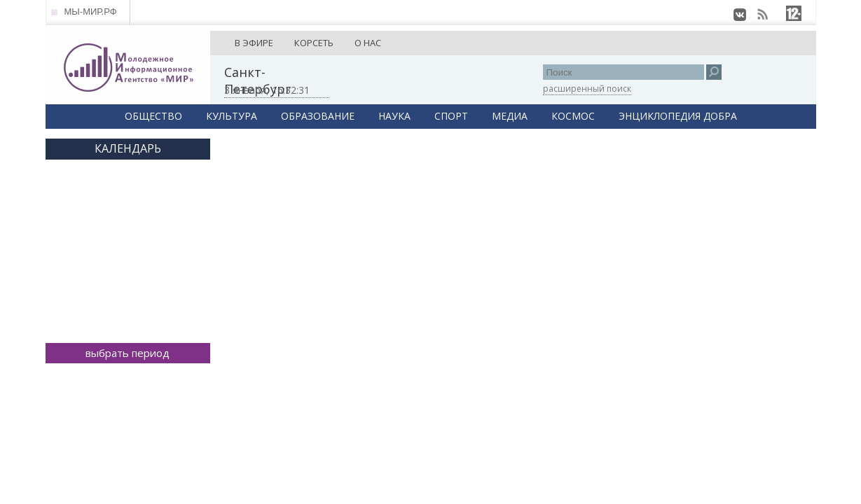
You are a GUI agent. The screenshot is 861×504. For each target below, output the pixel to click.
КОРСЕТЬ (314, 43)
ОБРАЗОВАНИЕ (318, 116)
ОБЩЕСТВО (153, 116)
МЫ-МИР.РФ (91, 12)
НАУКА (394, 116)
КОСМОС (573, 116)
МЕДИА (510, 116)
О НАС (368, 43)
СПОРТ (451, 116)
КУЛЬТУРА (232, 116)
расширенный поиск (587, 89)
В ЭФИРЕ (254, 43)
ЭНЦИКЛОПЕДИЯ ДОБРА (678, 116)
